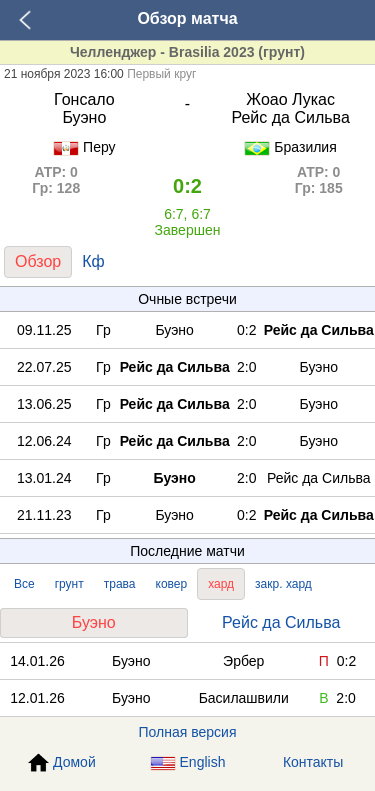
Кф (93, 261)
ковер (172, 584)
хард (221, 584)
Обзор (38, 261)
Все (24, 584)
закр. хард (283, 584)
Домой (62, 763)
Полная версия (188, 732)
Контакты (313, 762)
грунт (69, 584)
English (188, 762)
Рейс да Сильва (281, 622)
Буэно (94, 622)
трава (120, 584)
